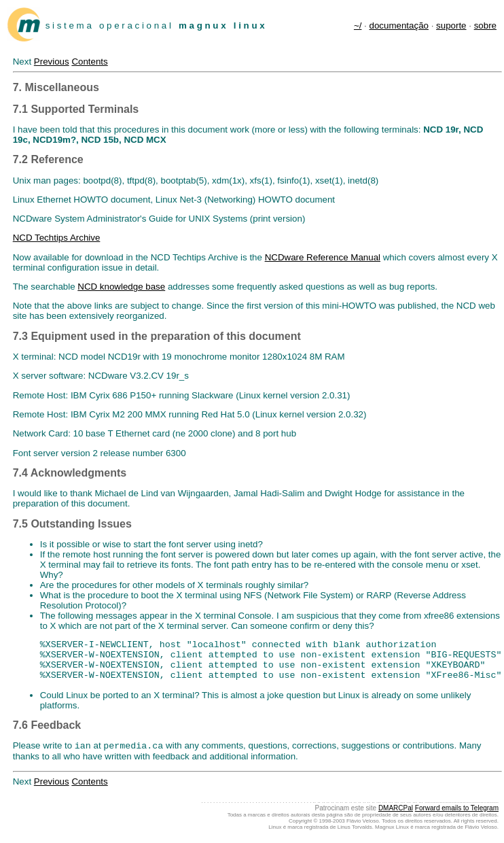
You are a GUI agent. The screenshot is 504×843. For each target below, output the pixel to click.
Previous (52, 62)
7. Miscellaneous (56, 87)
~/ (358, 25)
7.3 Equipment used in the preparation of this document (157, 336)
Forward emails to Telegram (457, 809)
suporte (451, 25)
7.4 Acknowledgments (70, 473)
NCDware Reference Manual (323, 257)
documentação (399, 25)
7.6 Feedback (47, 725)
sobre (485, 25)
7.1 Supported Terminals (76, 109)
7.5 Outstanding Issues (72, 524)
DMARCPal (396, 809)
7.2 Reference (48, 159)
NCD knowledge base (121, 287)
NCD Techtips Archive (57, 238)
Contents (89, 62)
